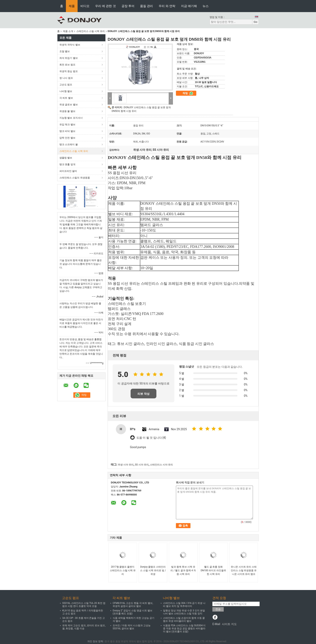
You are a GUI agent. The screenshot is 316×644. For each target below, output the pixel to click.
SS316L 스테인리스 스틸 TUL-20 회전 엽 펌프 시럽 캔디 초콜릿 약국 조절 (84, 605)
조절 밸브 (65, 51)
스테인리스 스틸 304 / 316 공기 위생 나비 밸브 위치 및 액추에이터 (184, 605)
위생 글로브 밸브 (69, 105)
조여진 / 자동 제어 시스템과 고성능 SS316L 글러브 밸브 (132, 627)
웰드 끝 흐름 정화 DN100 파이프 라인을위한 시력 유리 (214, 570)
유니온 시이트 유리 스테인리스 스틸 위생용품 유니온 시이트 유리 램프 (244, 570)
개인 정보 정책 (95, 641)
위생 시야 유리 (126, 465)
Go (255, 22)
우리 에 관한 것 (106, 6)
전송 (218, 609)
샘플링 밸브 (66, 158)
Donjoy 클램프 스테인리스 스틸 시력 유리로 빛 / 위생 (153, 570)
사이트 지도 (229, 624)
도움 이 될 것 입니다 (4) (151, 438)
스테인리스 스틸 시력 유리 (91, 31)
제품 (72, 6)
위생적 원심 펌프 (69, 71)
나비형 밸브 (66, 91)
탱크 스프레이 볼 (69, 144)
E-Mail (216, 624)
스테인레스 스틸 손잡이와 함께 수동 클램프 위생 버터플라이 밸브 (184, 620)
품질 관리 (147, 6)
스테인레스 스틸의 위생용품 (75, 178)
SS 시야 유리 (142, 465)
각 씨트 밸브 (66, 98)
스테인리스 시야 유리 (161, 465)
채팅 (188, 93)
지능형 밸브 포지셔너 (71, 118)
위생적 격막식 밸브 (70, 45)
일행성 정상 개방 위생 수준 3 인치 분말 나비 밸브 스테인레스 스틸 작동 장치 (184, 612)
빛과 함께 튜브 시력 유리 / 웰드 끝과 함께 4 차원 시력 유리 (183, 570)
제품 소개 (68, 31)
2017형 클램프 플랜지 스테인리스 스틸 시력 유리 (123, 570)
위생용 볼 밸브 (67, 111)
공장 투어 (128, 6)
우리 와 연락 (167, 6)
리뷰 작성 (143, 394)
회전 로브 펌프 (67, 65)
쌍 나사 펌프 (66, 78)
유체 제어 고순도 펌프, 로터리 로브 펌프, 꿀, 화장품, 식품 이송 (84, 627)
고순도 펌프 (66, 85)
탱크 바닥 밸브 (67, 131)
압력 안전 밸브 (67, 138)
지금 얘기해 (189, 6)
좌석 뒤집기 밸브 (69, 58)
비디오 (85, 6)
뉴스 (206, 6)
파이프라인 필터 (68, 171)
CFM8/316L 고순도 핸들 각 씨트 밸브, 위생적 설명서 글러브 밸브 (133, 605)
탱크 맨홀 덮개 (67, 164)
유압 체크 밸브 (67, 125)
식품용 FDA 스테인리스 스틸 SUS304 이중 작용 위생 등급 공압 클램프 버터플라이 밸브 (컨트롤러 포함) (184, 628)
